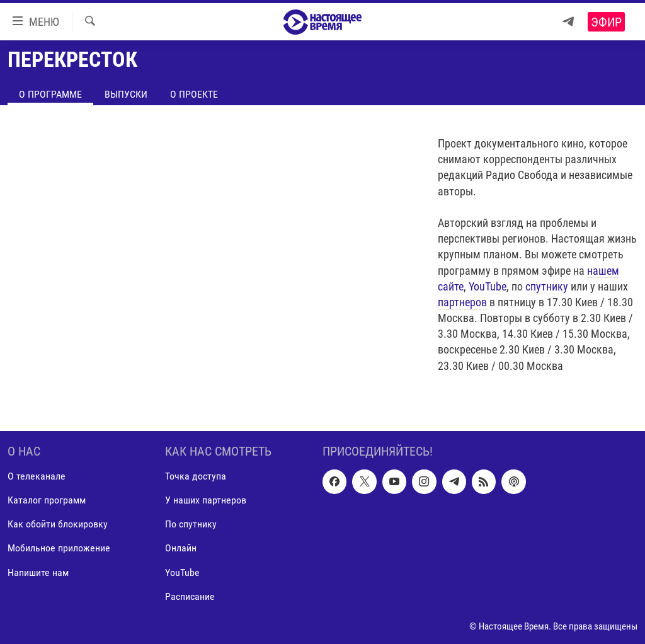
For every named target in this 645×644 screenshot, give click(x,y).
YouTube (488, 286)
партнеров (462, 302)
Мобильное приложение (59, 549)
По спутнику (191, 525)
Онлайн (181, 549)
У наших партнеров (206, 501)
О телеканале (37, 477)
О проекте (194, 94)
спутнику (547, 286)
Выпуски (126, 94)
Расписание (190, 596)
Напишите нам (38, 572)
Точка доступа (196, 477)
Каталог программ (47, 501)
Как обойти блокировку (58, 525)
